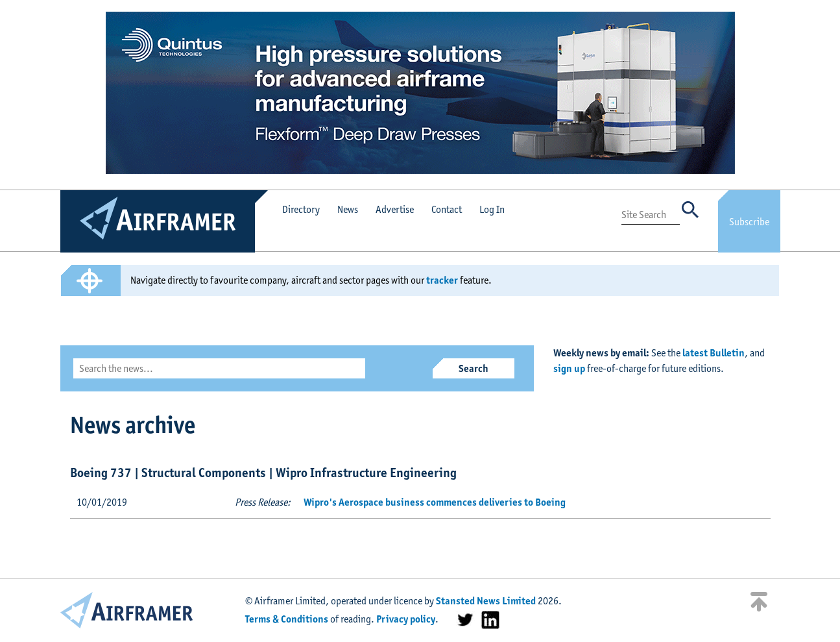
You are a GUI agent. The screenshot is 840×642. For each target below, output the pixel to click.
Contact (447, 209)
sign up (569, 368)
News (348, 209)
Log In (492, 209)
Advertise (395, 209)
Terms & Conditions (287, 619)
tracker (442, 280)
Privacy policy (406, 619)
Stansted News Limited (486, 601)
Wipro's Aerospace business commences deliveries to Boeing (435, 502)
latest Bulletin (714, 353)
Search (474, 368)
